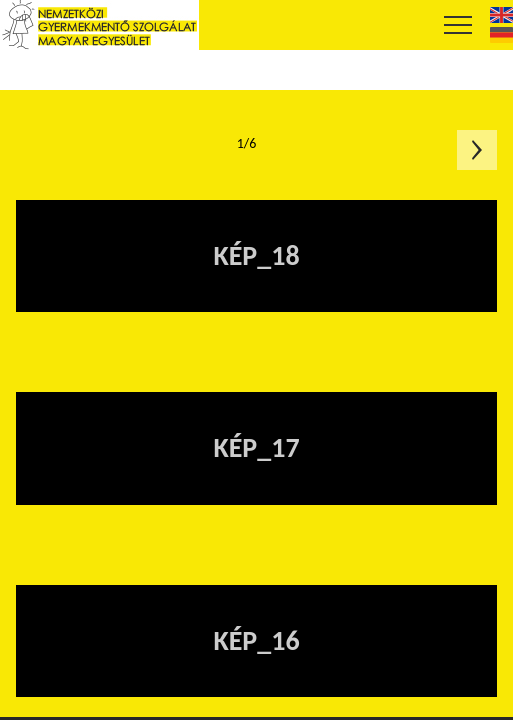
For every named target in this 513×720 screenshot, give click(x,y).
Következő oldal (477, 150)
